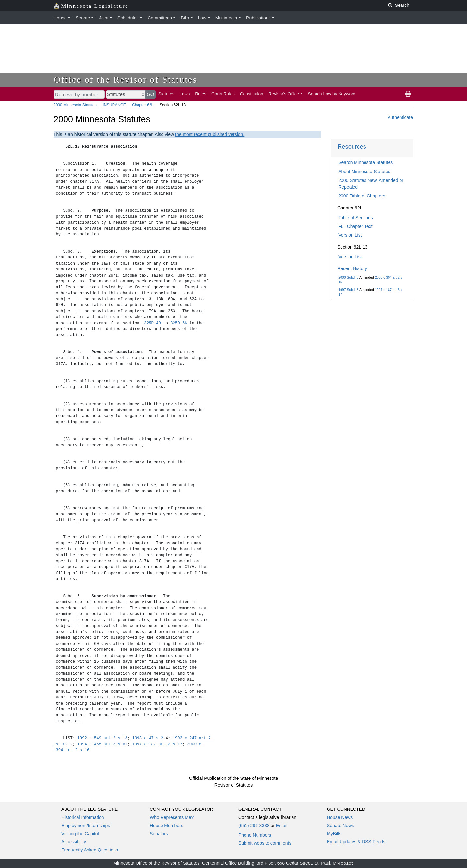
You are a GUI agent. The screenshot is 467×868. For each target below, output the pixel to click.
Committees (160, 18)
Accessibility (74, 842)
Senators (159, 834)
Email (282, 826)
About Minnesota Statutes (364, 172)
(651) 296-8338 (254, 826)
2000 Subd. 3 (348, 277)
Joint (104, 18)
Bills (185, 18)
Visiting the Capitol (80, 834)
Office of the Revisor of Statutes (126, 80)
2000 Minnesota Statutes (75, 105)
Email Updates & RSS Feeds (356, 842)
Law (202, 18)
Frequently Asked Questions (90, 850)
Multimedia (226, 18)
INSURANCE (114, 105)
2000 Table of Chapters (362, 196)
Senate (83, 18)
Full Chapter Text (355, 226)
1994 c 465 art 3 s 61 (102, 744)
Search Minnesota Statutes (365, 162)
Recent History (352, 268)
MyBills (334, 834)
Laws (185, 94)
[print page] (408, 94)
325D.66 (179, 323)
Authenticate (400, 117)
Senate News (340, 826)
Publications (258, 18)
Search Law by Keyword (332, 94)
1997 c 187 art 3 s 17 (157, 744)
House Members (167, 826)
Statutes (166, 94)
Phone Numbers (255, 835)
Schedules (128, 18)
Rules (201, 94)
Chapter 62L (143, 105)
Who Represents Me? (172, 817)
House (60, 18)
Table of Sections (356, 218)
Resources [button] (352, 146)
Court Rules (223, 94)
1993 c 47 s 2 (148, 738)
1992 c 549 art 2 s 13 (102, 738)
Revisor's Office (284, 94)
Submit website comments (265, 843)
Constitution (252, 94)
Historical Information (83, 817)
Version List (350, 235)
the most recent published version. (210, 134)
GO (150, 94)
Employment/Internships (86, 826)
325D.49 (152, 323)
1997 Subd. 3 (348, 290)
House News (340, 817)
